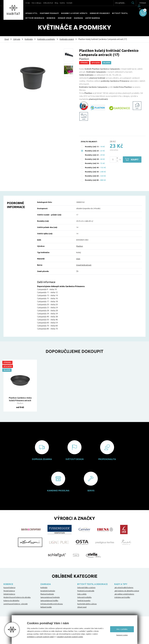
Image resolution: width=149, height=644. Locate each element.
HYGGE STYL (32, 13)
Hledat (129, 3)
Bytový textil (120, 13)
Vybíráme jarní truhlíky (122, 597)
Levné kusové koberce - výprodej (16, 604)
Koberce (51, 18)
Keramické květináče (48, 591)
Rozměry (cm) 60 (92, 176)
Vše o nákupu (36, 3)
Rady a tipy (121, 584)
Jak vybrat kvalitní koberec (124, 588)
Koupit (135, 160)
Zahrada (79, 18)
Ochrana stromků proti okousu (52, 604)
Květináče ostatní (67, 39)
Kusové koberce (9, 588)
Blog (56, 3)
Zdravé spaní (65, 18)
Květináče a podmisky (46, 39)
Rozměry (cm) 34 (92, 163)
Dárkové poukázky (100, 13)
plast (78, 259)
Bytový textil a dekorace (92, 584)
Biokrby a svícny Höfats (74, 13)
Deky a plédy (82, 594)
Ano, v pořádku (122, 629)
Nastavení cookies (122, 635)
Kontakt (69, 3)
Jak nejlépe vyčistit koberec (124, 594)
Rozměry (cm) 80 (92, 180)
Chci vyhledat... (116, 3)
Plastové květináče (47, 594)
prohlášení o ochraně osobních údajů (40, 637)
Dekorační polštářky (84, 597)
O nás (28, 3)
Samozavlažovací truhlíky (49, 601)
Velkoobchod (48, 3)
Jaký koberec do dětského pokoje (127, 591)
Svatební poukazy (49, 13)
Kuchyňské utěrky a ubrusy (87, 604)
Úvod (7, 39)
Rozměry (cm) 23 (92, 155)
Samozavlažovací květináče (50, 597)
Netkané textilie (46, 607)
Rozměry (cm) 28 (92, 159)
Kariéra (62, 3)
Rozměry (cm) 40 (92, 167)
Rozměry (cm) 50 (92, 172)
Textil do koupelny (84, 601)
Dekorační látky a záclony (86, 588)
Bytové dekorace (35, 18)
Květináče (29, 39)
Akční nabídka (93, 18)
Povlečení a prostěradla (86, 591)
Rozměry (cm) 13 (92, 147)
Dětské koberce (9, 594)
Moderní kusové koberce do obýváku (17, 597)
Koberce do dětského (11, 601)
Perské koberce (9, 591)
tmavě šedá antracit (84, 265)
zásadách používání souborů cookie (70, 637)
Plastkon (80, 246)
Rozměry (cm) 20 (92, 151)
